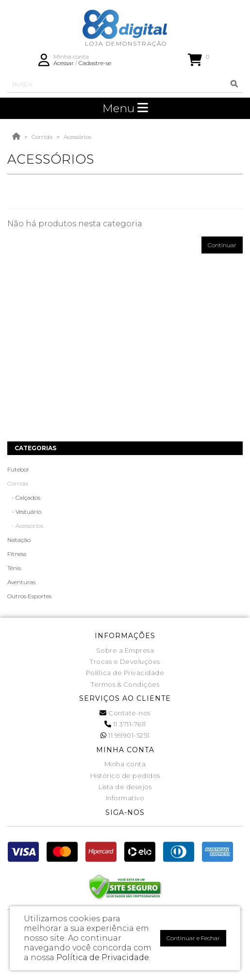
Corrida (42, 137)
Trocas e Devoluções (125, 661)
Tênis (14, 568)
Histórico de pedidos (125, 776)
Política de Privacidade (125, 673)
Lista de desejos (125, 787)
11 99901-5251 (125, 735)
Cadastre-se (95, 63)
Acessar (64, 63)
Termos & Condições (125, 684)
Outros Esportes (29, 596)
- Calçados (24, 498)
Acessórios (77, 137)
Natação (19, 540)
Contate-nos (125, 713)
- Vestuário (24, 512)
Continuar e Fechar (193, 938)
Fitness (17, 554)
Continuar (222, 245)
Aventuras (21, 582)
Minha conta (125, 764)
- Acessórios (25, 526)
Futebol (18, 469)
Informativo (125, 798)
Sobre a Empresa (125, 650)
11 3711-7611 (125, 724)
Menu (125, 108)
